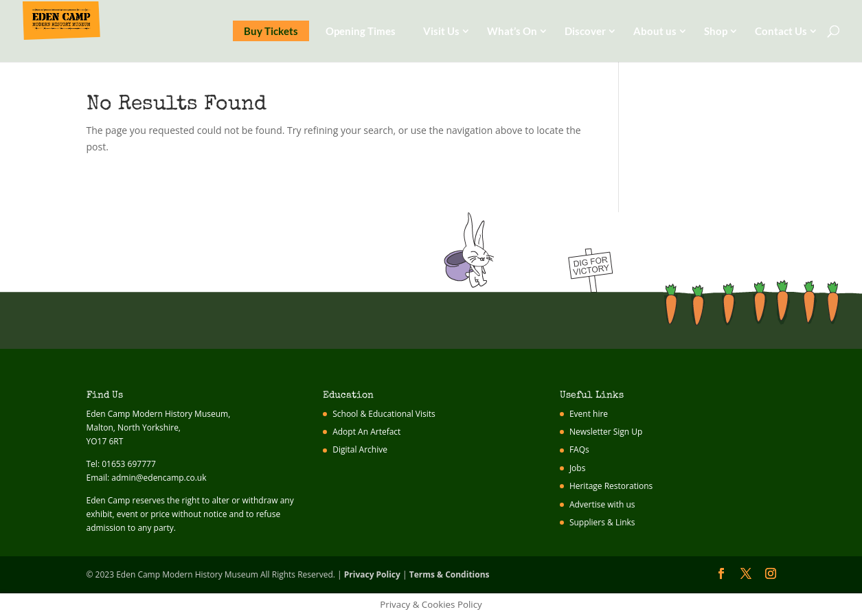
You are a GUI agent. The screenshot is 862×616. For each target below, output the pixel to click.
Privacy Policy (372, 574)
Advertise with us (602, 504)
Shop (716, 31)
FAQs (579, 449)
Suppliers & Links (602, 522)
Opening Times (361, 31)
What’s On (512, 31)
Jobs (578, 468)
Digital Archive (360, 449)
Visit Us (441, 31)
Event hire (589, 414)
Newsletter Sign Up (606, 432)
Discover (585, 31)
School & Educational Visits (384, 414)
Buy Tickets (271, 31)
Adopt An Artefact (366, 432)
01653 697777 (129, 464)
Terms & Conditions (450, 574)
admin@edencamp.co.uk (159, 478)
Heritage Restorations (611, 486)
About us (655, 31)
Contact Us (781, 31)
